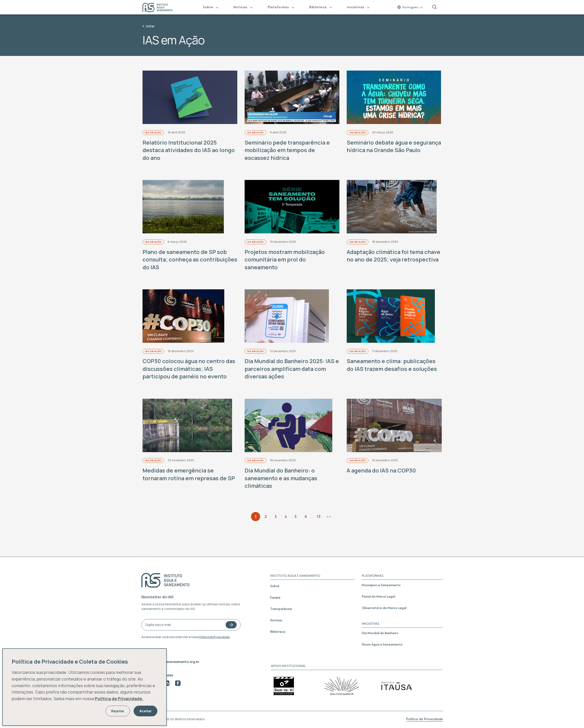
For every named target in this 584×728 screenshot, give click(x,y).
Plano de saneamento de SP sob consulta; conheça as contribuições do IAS (185, 260)
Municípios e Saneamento (381, 585)
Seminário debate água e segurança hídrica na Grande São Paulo (391, 150)
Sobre (208, 7)
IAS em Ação (153, 133)
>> (329, 517)
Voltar (149, 26)
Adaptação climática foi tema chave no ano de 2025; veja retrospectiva (386, 260)
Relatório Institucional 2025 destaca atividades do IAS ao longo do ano (189, 150)
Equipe (275, 598)
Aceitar (145, 711)
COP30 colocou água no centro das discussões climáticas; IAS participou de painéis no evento (189, 369)
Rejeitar (118, 711)
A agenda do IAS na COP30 (382, 471)
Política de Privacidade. (215, 637)
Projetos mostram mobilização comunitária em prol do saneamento (285, 260)
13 (319, 517)
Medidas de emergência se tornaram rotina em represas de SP (189, 475)
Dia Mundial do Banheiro (380, 633)
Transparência (281, 609)
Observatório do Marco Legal (384, 608)
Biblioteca (318, 7)
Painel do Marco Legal (378, 597)
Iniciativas (356, 7)
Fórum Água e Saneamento (382, 645)
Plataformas (278, 7)
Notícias (240, 7)
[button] (435, 7)
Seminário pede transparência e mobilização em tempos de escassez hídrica (288, 150)
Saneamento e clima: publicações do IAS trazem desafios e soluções (392, 365)
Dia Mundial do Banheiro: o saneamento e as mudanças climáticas (281, 479)
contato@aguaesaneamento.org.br (170, 662)
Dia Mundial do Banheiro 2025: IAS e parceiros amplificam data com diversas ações (290, 369)
